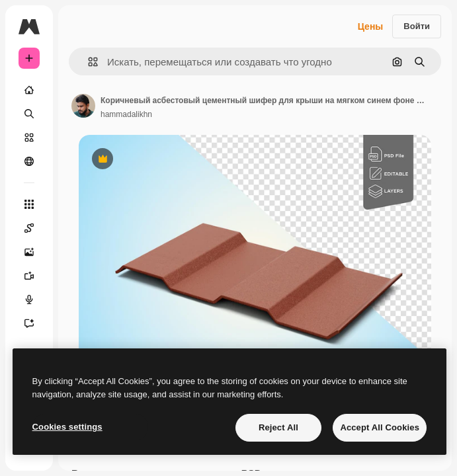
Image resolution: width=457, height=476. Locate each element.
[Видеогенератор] (29, 276)
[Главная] (29, 90)
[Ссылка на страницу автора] (83, 106)
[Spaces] (29, 228)
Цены (371, 26)
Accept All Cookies (380, 427)
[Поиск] (29, 114)
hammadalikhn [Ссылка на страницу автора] (126, 114)
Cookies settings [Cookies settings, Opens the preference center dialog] (67, 427)
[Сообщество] (29, 161)
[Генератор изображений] (29, 252)
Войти (417, 26)
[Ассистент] (29, 323)
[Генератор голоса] (29, 299)
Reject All (278, 427)
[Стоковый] (29, 138)
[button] (88, 62)
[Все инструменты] (29, 204)
